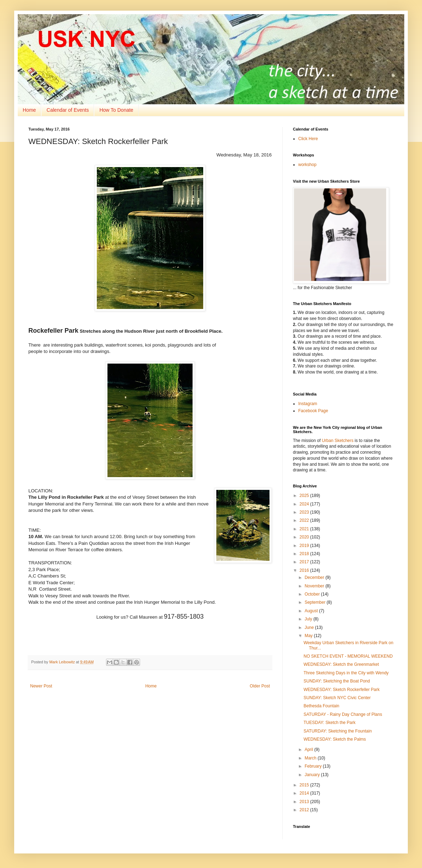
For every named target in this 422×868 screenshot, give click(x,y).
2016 (305, 570)
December (315, 577)
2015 (305, 785)
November (315, 586)
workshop (307, 165)
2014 (305, 793)
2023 (305, 512)
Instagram (308, 404)
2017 (305, 562)
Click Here (308, 139)
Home (29, 110)
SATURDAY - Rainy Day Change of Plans (343, 714)
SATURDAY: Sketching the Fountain (338, 731)
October (313, 594)
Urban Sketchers (337, 441)
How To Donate (116, 110)
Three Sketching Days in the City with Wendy (346, 673)
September (316, 602)
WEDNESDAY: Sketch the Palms (335, 739)
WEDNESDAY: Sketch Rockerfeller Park (342, 690)
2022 (305, 520)
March (311, 758)
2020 (305, 537)
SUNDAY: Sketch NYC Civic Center (337, 698)
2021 (305, 529)
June (310, 627)
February (314, 766)
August (312, 611)
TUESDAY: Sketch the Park (330, 723)
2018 (305, 554)
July (309, 619)
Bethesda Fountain (321, 706)
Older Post (260, 686)
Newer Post (41, 686)
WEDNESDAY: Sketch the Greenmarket (341, 664)
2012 (305, 810)
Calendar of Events (68, 110)
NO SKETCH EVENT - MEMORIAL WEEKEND (348, 656)
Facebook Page (313, 411)
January (313, 775)
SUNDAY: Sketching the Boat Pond (337, 681)
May (309, 636)
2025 (305, 496)
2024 (305, 504)
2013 (305, 802)
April (309, 750)
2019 (305, 546)
